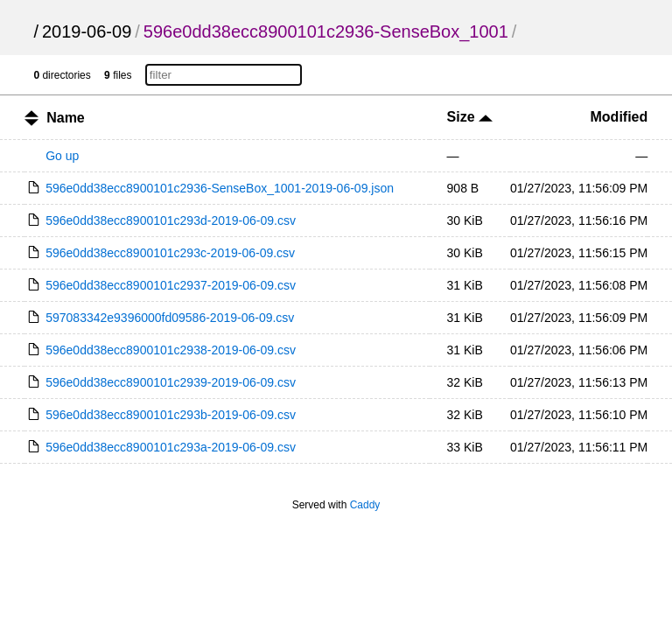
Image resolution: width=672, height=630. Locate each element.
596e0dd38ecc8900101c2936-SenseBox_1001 (326, 31)
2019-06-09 (87, 31)
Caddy (365, 505)
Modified (619, 117)
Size (470, 117)
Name (66, 118)
